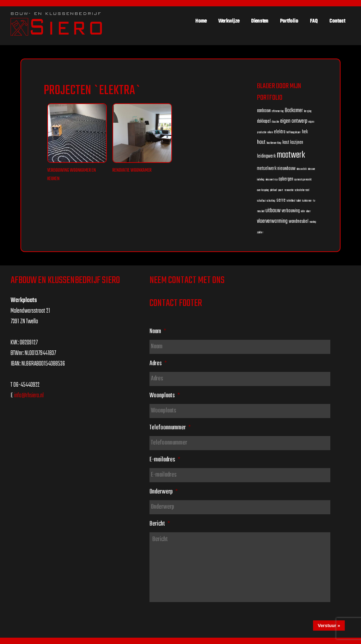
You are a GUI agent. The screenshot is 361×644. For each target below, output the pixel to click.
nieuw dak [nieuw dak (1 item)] (302, 169)
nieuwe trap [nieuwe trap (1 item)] (271, 180)
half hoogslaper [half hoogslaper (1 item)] (294, 132)
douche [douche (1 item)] (276, 122)
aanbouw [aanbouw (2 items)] (264, 111)
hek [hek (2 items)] (305, 132)
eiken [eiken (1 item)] (270, 132)
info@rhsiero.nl (29, 396)
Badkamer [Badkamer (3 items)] (294, 111)
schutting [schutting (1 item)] (271, 201)
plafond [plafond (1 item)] (274, 190)
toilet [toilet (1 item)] (299, 201)
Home (201, 21)
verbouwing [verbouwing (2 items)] (291, 211)
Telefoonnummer (170, 428)
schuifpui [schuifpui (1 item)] (261, 201)
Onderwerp (164, 492)
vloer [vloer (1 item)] (308, 211)
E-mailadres (165, 460)
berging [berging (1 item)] (308, 111)
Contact (337, 21)
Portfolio (289, 21)
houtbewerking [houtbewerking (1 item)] (274, 143)
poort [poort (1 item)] (281, 190)
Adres (158, 363)
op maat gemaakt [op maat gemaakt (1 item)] (303, 180)
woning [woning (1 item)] (313, 222)
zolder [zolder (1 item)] (260, 232)
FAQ (314, 21)
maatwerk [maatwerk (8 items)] (291, 155)
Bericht (160, 524)
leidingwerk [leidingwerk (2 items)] (266, 156)
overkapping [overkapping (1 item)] (263, 190)
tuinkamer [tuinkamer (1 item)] (307, 201)
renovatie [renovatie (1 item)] (289, 190)
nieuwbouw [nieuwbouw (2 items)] (286, 169)
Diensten (260, 21)
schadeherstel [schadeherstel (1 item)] (302, 190)
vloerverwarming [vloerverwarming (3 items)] (272, 221)
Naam (158, 331)
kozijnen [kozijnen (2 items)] (297, 143)
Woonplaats (165, 395)
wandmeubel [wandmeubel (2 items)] (299, 222)
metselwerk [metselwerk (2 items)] (267, 169)
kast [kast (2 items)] (286, 143)
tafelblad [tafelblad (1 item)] (291, 201)
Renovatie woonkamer (132, 170)
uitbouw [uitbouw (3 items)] (273, 211)
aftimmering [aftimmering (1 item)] (278, 111)
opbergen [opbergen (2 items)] (286, 179)
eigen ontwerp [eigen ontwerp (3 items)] (294, 121)
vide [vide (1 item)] (303, 211)
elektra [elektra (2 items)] (280, 132)
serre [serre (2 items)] (281, 200)
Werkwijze (229, 21)
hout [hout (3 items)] (261, 142)
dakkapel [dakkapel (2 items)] (264, 121)
